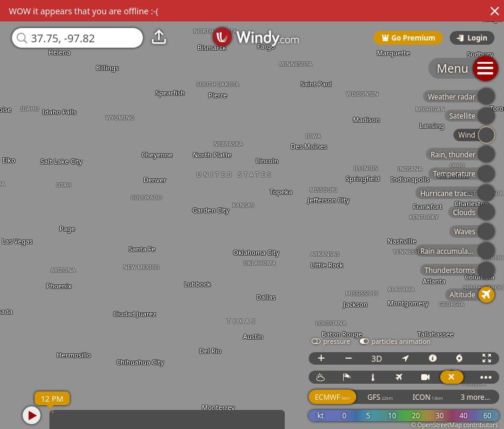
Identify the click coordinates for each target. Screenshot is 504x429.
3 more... (475, 397)
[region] (252, 214)
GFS (380, 397)
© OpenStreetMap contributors (455, 425)
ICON (428, 397)
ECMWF (332, 397)
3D (377, 358)
